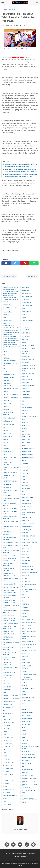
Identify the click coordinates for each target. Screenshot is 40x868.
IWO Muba (6, 783)
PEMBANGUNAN (27, 518)
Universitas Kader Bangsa (29, 779)
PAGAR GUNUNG (27, 485)
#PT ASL (5, 352)
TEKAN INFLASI (26, 763)
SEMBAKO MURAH (27, 719)
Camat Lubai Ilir (7, 436)
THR (23, 766)
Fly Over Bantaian (8, 713)
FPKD (4, 716)
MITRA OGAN (26, 440)
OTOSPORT (25, 482)
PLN (23, 595)
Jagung (5, 799)
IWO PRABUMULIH (8, 789)
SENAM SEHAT (26, 722)
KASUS (24, 342)
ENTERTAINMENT (8, 707)
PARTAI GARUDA (27, 500)
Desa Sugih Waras (8, 616)
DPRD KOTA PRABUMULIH (11, 698)
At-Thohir (5, 371)
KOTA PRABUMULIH (28, 398)
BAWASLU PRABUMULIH (10, 398)
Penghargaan (26, 539)
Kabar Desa (25, 300)
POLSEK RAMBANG (28, 642)
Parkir (23, 494)
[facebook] (6, 263)
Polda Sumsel (26, 610)
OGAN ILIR (25, 470)
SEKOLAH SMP (26, 716)
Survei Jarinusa (26, 751)
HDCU (4, 735)
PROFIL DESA (26, 663)
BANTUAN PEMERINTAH (10, 395)
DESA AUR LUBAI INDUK (10, 473)
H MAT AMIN (6, 726)
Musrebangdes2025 (28, 449)
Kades (23, 309)
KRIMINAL (25, 410)
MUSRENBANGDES (27, 455)
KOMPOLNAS (26, 383)
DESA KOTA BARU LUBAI (10, 542)
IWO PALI (5, 786)
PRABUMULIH (26, 654)
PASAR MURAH (26, 504)
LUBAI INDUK (26, 425)
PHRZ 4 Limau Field (27, 569)
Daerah (5, 445)
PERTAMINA (25, 554)
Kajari (23, 315)
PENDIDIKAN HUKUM (28, 536)
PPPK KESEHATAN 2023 (29, 651)
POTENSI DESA (26, 648)
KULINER (24, 413)
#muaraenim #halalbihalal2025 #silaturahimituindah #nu (10, 325)
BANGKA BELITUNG (9, 374)
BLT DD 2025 (6, 410)
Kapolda (24, 318)
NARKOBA (25, 464)
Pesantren (25, 563)
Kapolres (24, 324)
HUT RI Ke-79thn (8, 762)
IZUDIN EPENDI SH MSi (10, 796)
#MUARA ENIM (7, 320)
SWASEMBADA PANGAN (29, 754)
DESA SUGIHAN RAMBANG (11, 624)
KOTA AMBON (26, 392)
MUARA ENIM (26, 443)
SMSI (23, 728)
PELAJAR (24, 510)
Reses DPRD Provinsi (28, 697)
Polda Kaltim (25, 607)
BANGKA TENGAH (8, 377)
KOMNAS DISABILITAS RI (29, 380)
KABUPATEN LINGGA (28, 306)
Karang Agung (26, 327)
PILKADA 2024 (26, 582)
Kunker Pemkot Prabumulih (30, 416)
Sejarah (24, 710)
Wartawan (25, 796)
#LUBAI (5, 317)
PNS (23, 601)
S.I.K (23, 707)
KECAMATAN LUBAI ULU (29, 348)
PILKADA (24, 579)
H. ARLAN (6, 729)
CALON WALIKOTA (8, 433)
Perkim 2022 (25, 551)
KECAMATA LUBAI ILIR (28, 345)
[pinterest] (25, 263)
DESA (4, 455)
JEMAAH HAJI (26, 290)
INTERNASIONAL (8, 768)
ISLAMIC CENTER (8, 774)
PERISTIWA (25, 548)
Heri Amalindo (7, 741)
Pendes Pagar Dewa (28, 530)
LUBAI (23, 419)
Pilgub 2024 (25, 576)
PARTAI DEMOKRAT (27, 497)
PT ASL (24, 671)
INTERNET (6, 771)
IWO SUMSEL (7, 793)
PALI (23, 491)
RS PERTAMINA (26, 701)
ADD (4, 355)
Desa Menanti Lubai (9, 584)
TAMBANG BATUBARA (28, 757)
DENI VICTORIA (7, 451)
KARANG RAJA (26, 333)
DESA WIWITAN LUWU (9, 673)
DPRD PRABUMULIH (9, 704)
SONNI (24, 731)
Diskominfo (6, 684)
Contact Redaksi (17, 853)
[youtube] (20, 845)
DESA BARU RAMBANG (10, 481)
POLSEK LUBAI (26, 628)
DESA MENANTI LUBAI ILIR (11, 587)
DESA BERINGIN (8, 487)
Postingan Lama (32, 276)
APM (4, 368)
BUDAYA (5, 430)
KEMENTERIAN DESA (28, 359)
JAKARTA (5, 802)
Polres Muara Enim (27, 619)
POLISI (24, 613)
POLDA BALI (25, 604)
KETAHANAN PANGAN (28, 365)
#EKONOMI (6, 305)
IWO (4, 777)
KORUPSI (24, 389)
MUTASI (24, 461)
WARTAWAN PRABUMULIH (30, 799)
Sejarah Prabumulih (28, 713)
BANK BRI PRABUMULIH (10, 389)
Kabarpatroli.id (26, 303)
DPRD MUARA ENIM (9, 701)
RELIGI (24, 694)
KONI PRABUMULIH (28, 386)
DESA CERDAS (7, 495)
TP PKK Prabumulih (28, 770)
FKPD (4, 710)
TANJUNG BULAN (27, 760)
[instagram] (27, 845)
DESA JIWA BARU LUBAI (10, 509)
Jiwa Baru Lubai (26, 293)
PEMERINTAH (26, 521)
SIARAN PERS (26, 725)
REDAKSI (7, 853)
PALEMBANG (26, 488)
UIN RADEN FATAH (27, 776)
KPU (23, 404)
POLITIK (24, 616)
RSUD (23, 704)
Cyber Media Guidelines (20, 856)
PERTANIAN (25, 557)
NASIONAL (25, 467)
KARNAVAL (25, 339)
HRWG (5, 753)
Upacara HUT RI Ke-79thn (29, 785)
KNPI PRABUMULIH (28, 374)
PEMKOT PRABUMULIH (29, 527)
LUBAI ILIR (25, 422)
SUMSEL (24, 743)
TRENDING (25, 773)
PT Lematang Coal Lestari (29, 674)
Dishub (5, 681)
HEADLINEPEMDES (8, 738)
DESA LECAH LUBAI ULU (10, 555)
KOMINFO (25, 377)
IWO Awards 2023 (8, 780)
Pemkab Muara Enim (28, 524)
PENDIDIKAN (26, 533)
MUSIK (24, 446)
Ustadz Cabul (26, 788)
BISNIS (5, 407)
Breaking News (7, 421)
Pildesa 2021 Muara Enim (29, 573)
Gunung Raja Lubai (8, 723)
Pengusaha (25, 545)
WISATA (24, 802)
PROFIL (24, 660)
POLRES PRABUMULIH (29, 622)
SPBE (23, 737)
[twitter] (15, 263)
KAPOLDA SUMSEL (27, 321)
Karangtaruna (26, 336)
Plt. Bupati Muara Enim (29, 598)
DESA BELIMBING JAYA (10, 484)
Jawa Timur (25, 287)
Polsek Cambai (26, 625)
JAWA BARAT (7, 805)
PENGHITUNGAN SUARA (29, 542)
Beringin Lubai (7, 404)
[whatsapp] (34, 263)
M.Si (23, 431)
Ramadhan (25, 685)
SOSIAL (24, 734)
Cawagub (6, 439)
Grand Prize (6, 719)
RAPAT (24, 691)
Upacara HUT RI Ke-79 (28, 782)
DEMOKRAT (6, 448)
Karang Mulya (26, 330)
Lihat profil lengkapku (20, 829)
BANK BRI (6, 380)
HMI (4, 750)
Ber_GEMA (6, 401)
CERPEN (5, 442)
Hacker (5, 732)
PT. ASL (24, 682)
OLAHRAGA (25, 473)
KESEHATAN (25, 362)
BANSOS (5, 392)
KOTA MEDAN (26, 395)
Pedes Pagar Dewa (27, 507)
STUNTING (25, 740)
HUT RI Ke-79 (7, 759)
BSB (4, 427)
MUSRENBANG (26, 452)
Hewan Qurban (7, 744)
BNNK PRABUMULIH (9, 418)
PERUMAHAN (26, 560)
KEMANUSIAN (26, 356)
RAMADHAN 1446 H (28, 688)
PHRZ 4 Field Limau (27, 566)
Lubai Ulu (24, 428)
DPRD (4, 692)
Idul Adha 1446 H (8, 765)
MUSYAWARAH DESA (28, 458)
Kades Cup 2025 (27, 312)
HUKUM (5, 756)
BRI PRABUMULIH (8, 424)
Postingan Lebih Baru (9, 276)
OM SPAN (24, 476)
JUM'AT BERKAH (27, 296)
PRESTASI (25, 657)
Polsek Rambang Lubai (29, 645)
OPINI (23, 479)
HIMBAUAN (6, 747)
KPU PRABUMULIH (27, 407)
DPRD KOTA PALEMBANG (10, 695)
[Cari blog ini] (37, 3)
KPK (23, 401)
